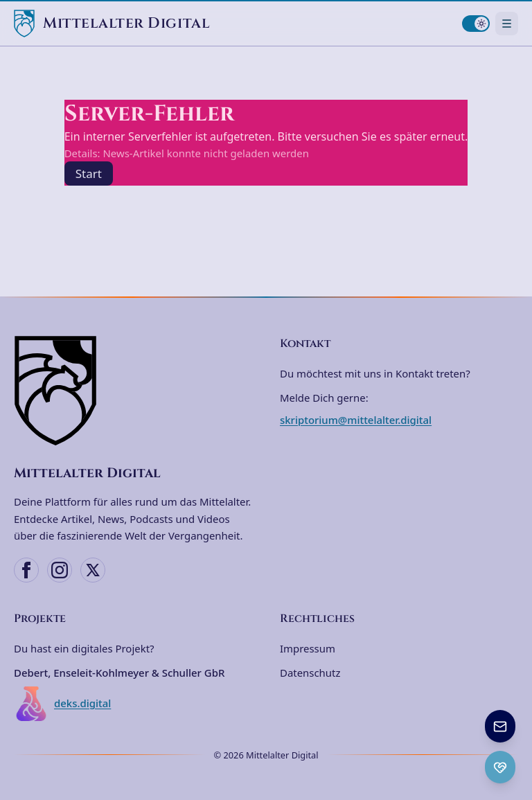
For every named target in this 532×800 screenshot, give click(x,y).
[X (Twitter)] (93, 570)
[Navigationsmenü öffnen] (507, 23)
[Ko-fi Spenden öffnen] (500, 767)
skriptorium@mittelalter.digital (356, 420)
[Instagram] (60, 570)
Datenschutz (310, 673)
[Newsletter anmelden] (500, 726)
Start (89, 174)
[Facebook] (26, 570)
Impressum (308, 648)
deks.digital (62, 704)
